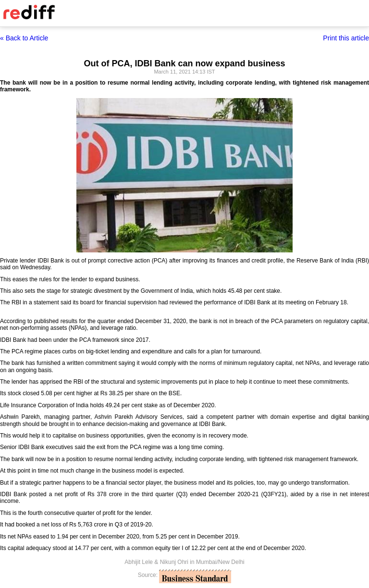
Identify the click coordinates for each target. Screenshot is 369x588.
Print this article (346, 38)
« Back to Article (24, 38)
